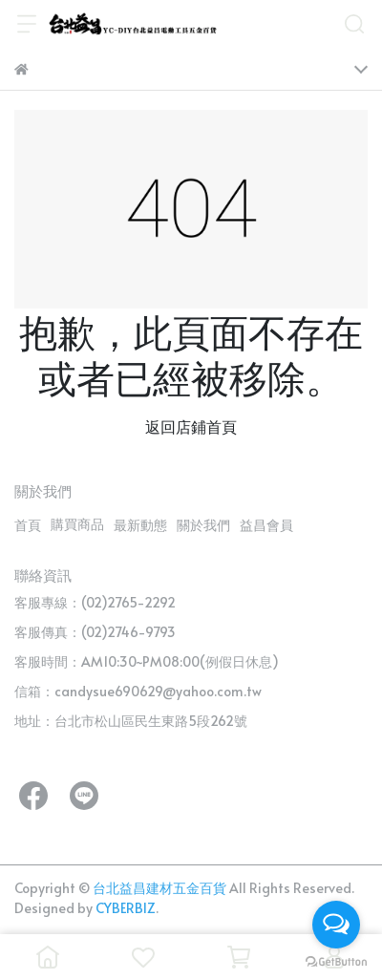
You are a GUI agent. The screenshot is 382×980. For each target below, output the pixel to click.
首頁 (28, 525)
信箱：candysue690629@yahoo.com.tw (138, 691)
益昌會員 (266, 525)
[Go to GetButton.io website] (336, 961)
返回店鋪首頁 (191, 426)
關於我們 (203, 525)
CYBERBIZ (126, 908)
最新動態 (140, 525)
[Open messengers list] (336, 925)
